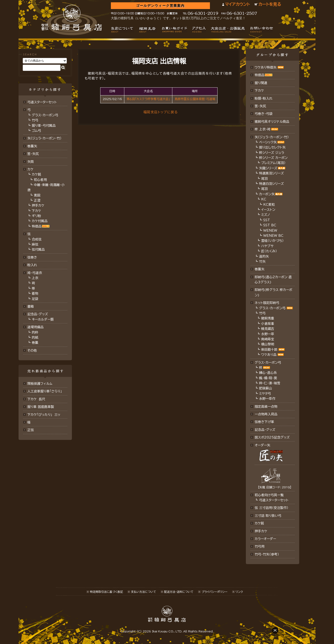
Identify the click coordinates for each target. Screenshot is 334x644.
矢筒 (31, 162)
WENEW (270, 230)
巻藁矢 (32, 146)
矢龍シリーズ (268, 168)
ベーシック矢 (268, 142)
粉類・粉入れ (264, 98)
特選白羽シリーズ (271, 184)
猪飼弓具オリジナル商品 (272, 122)
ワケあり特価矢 (266, 67)
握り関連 (261, 83)
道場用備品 (35, 327)
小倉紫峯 (268, 324)
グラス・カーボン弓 (45, 115)
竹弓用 (260, 546)
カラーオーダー (265, 539)
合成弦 (37, 239)
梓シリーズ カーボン (273, 158)
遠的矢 (264, 256)
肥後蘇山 (266, 388)
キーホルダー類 (43, 319)
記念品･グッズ (265, 430)
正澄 (37, 200)
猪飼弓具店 (72, 20)
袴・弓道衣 (35, 273)
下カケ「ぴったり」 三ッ (44, 415)
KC (264, 199)
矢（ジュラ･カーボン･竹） (44, 138)
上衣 (35, 278)
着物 (35, 294)
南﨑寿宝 (268, 339)
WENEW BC (273, 236)
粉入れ (32, 265)
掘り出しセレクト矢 (272, 147)
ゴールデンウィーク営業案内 (160, 6)
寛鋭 (37, 195)
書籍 (31, 306)
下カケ (36, 211)
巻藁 (35, 343)
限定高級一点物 (266, 407)
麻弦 (35, 244)
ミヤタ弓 (265, 394)
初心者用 (40, 180)
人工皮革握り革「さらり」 (45, 391)
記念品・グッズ (38, 314)
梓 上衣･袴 (263, 129)
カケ (30, 169)
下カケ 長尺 (36, 399)
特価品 (37, 226)
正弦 (31, 430)
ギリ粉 (36, 216)
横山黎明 (268, 344)
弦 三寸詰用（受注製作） (271, 508)
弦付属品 (38, 249)
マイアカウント (237, 4)
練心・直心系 (268, 373)
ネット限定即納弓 (267, 303)
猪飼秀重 (268, 318)
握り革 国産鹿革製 (41, 407)
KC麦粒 (269, 205)
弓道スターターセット (42, 102)
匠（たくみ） (269, 251)
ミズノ (266, 215)
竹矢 (262, 262)
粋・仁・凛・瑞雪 (270, 383)
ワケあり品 (269, 355)
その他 (32, 350)
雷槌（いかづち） (272, 241)
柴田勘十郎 (269, 350)
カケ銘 (36, 174)
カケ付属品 (40, 221)
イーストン (268, 210)
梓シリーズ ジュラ (272, 153)
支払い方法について (144, 592)
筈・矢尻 (260, 106)
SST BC (270, 225)
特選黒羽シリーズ (271, 173)
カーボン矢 (267, 194)
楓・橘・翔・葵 (268, 378)
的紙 (35, 338)
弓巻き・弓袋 (264, 114)
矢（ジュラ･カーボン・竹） (272, 137)
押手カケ (38, 205)
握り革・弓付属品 (44, 126)
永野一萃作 (267, 399)
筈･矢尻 (33, 154)
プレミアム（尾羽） (273, 163)
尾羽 (264, 179)
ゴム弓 (36, 131)
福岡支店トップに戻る (161, 112)
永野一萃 (268, 334)
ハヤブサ (267, 246)
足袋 (35, 299)
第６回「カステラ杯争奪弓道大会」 (148, 99)
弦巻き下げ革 (264, 422)
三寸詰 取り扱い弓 (268, 516)
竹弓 (35, 120)
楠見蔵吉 (268, 329)
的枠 (35, 332)
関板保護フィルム (40, 384)
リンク (239, 592)
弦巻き (32, 257)
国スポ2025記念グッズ (272, 437)
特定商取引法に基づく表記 (106, 592)
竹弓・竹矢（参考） (267, 554)
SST (267, 220)
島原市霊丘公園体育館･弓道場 (195, 99)
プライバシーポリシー (215, 592)
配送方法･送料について (179, 592)
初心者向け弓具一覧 (269, 495)
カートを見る (270, 4)
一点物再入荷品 (266, 414)
